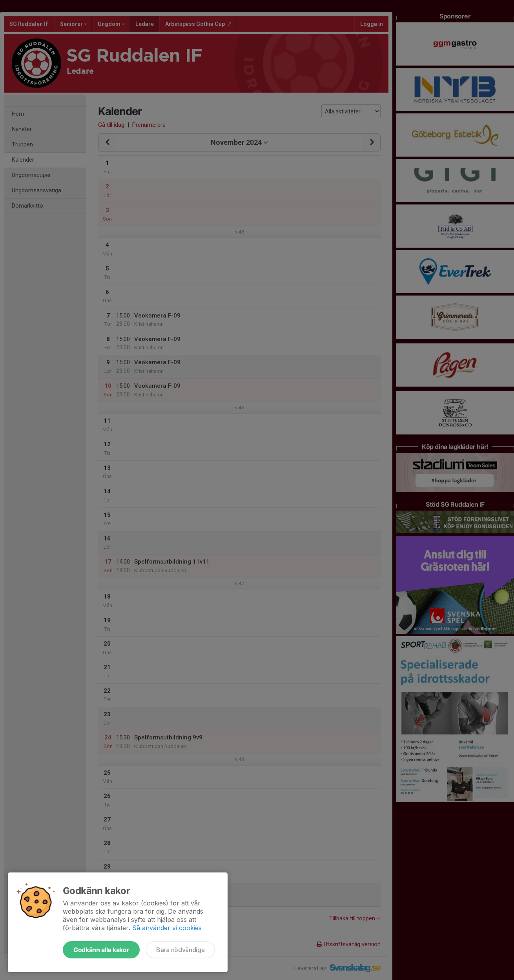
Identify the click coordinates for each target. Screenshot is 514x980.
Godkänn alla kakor (101, 950)
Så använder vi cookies (167, 928)
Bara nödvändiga (180, 950)
